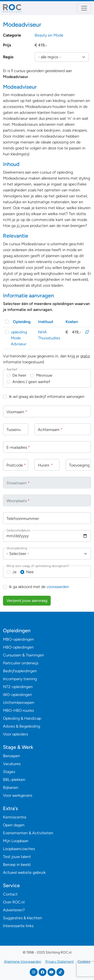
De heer (19, 375)
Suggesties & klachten (23, 918)
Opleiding (22, 322)
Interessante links (18, 926)
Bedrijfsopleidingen (20, 671)
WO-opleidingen (17, 695)
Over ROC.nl (14, 902)
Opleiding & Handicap (22, 718)
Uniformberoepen (19, 703)
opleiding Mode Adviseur (19, 338)
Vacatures (12, 764)
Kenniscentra (15, 817)
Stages (9, 772)
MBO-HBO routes (18, 710)
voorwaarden (58, 587)
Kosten (72, 322)
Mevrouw (44, 375)
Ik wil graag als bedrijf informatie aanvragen (47, 397)
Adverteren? (14, 910)
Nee (30, 572)
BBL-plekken (14, 780)
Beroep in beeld (17, 865)
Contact (10, 894)
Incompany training (20, 679)
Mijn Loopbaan (16, 841)
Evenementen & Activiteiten (28, 833)
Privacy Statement (59, 962)
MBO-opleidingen (18, 639)
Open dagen (14, 825)
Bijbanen (11, 787)
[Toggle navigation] (84, 8)
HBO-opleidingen (18, 647)
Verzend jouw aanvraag (27, 601)
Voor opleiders (15, 734)
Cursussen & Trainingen (23, 655)
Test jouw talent (17, 857)
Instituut (46, 322)
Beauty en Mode (49, 35)
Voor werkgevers (18, 795)
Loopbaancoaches (19, 849)
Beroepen (12, 756)
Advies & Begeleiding (22, 726)
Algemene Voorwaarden (23, 962)
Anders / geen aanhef (31, 382)
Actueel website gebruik (24, 872)
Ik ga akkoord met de (39, 587)
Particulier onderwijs (21, 663)
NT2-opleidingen (18, 687)
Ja (14, 572)
